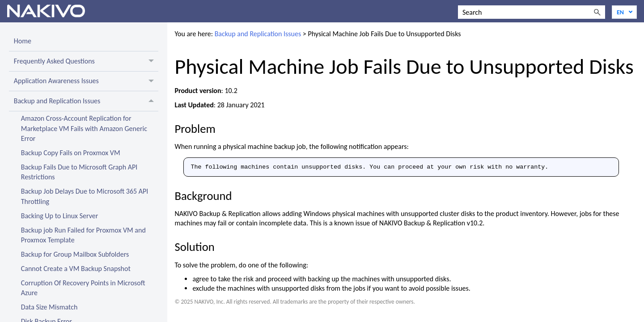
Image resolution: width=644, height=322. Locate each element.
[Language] (624, 12)
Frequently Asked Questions (86, 61)
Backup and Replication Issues (86, 101)
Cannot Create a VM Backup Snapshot (76, 269)
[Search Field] (532, 12)
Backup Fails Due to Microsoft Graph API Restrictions (79, 172)
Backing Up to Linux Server (60, 216)
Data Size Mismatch (49, 307)
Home (23, 41)
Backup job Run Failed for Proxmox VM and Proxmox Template (83, 235)
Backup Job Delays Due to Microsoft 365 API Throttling (85, 196)
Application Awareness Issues (86, 81)
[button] (597, 12)
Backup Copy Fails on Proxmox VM (71, 153)
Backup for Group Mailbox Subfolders (75, 254)
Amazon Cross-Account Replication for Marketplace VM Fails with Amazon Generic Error (84, 128)
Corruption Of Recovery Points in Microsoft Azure (83, 288)
